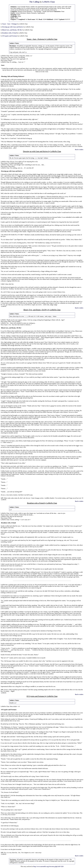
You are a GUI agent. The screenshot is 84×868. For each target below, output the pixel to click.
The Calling (34, 2)
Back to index (79, 150)
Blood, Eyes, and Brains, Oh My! (12, 30)
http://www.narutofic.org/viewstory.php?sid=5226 (48, 866)
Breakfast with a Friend (9, 33)
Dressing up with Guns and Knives (13, 27)
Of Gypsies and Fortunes (10, 36)
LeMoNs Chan (48, 2)
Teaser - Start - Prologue (10, 24)
